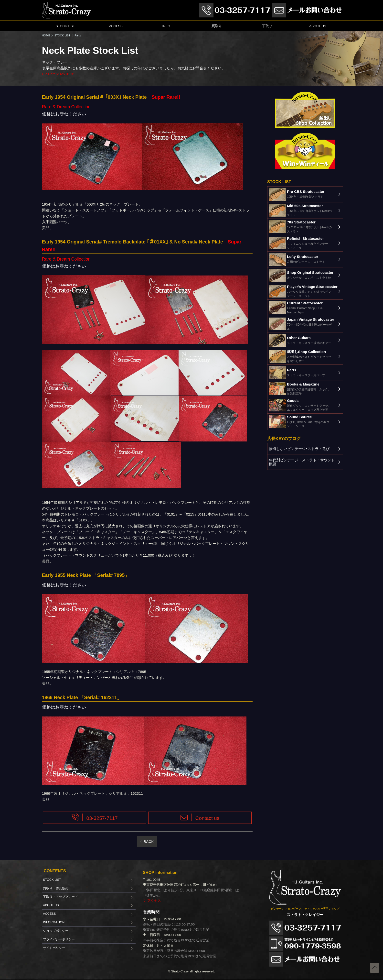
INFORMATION (54, 922)
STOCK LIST (65, 26)
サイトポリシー (54, 948)
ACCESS (116, 26)
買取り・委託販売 (56, 888)
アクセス (154, 901)
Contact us (207, 818)
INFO (166, 26)
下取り (267, 26)
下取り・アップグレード (60, 897)
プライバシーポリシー (59, 939)
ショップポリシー (56, 931)
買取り (217, 26)
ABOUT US (318, 26)
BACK (149, 842)
